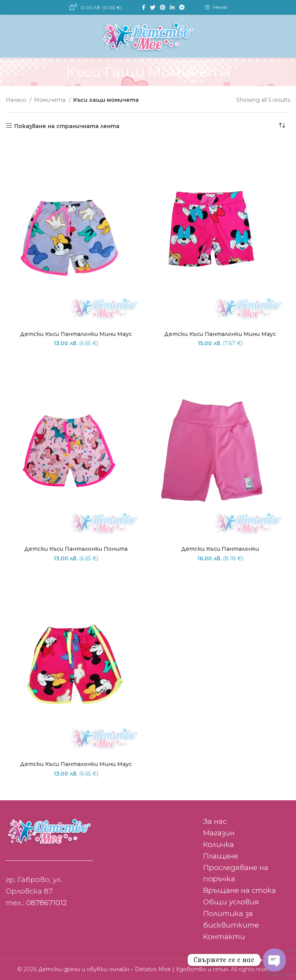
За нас (215, 821)
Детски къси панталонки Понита (76, 549)
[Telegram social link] (182, 7)
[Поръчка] (284, 126)
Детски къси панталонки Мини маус (76, 334)
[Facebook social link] (144, 7)
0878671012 (47, 903)
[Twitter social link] (153, 7)
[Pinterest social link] (163, 7)
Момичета (50, 100)
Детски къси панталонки (220, 549)
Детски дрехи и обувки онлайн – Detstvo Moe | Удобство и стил (133, 969)
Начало (17, 100)
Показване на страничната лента (67, 126)
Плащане (221, 856)
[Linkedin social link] (172, 7)
